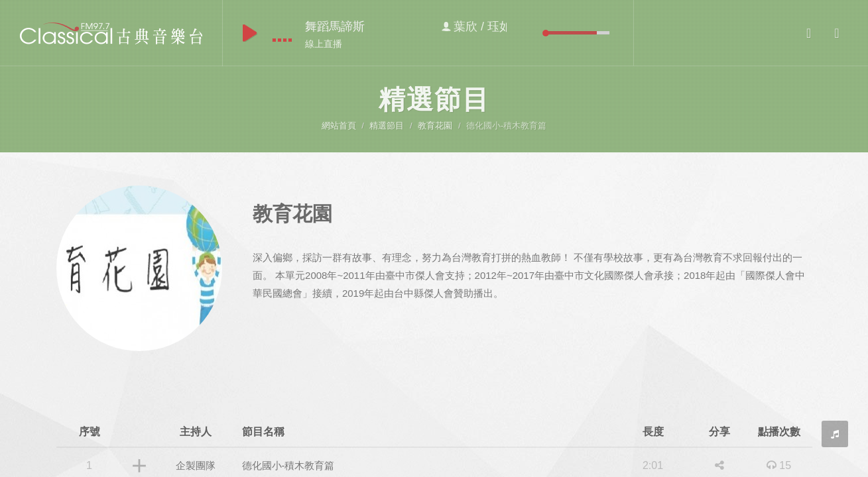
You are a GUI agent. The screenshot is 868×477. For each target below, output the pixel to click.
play (250, 33)
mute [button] (536, 33)
